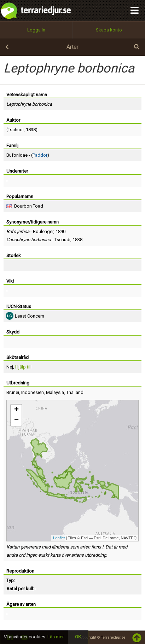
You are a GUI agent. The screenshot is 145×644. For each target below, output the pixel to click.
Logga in (36, 30)
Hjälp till (23, 367)
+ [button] (16, 410)
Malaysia (55, 392)
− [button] (16, 420)
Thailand (75, 392)
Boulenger (43, 231)
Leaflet (59, 538)
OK (78, 637)
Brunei (13, 392)
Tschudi (16, 130)
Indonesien (33, 392)
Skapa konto (109, 30)
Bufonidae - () (28, 155)
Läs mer (56, 637)
